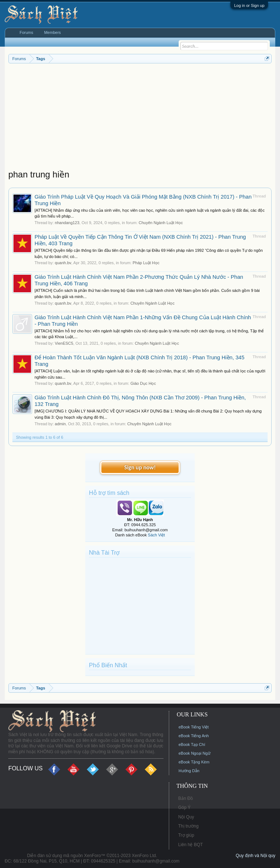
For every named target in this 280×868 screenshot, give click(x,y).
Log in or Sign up (249, 5)
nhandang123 (67, 223)
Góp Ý (184, 808)
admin (60, 424)
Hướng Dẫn (189, 771)
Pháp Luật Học (146, 263)
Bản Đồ (186, 798)
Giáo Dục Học (143, 383)
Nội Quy (186, 817)
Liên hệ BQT (191, 845)
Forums (26, 32)
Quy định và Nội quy (256, 856)
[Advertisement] (140, 118)
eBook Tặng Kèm (194, 762)
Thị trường (188, 826)
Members (52, 32)
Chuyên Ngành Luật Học (161, 223)
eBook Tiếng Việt (194, 727)
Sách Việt (157, 535)
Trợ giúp (186, 835)
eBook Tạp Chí (192, 744)
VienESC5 (64, 343)
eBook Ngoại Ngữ (195, 753)
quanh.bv (63, 263)
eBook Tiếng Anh (194, 736)
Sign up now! (140, 467)
